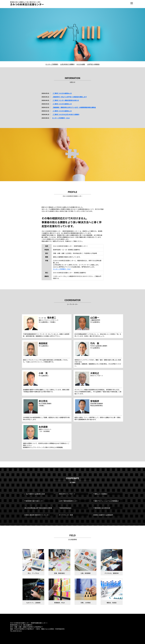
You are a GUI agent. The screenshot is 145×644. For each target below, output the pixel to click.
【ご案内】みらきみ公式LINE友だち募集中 (66, 114)
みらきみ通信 (81, 64)
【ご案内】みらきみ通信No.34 (62, 104)
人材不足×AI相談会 (93, 64)
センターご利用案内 (52, 64)
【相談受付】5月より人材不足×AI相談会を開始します (69, 97)
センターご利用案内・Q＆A (61, 118)
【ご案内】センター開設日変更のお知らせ (66, 100)
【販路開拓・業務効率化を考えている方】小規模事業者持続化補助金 (74, 107)
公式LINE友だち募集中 (67, 64)
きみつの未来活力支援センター (27, 4)
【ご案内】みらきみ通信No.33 (62, 111)
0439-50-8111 (17, 631)
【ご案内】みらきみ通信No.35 (62, 93)
